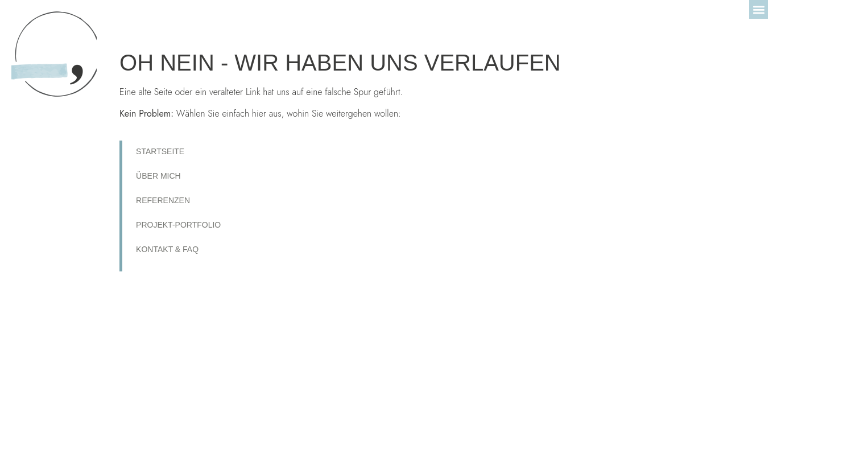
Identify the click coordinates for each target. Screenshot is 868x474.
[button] (759, 9)
